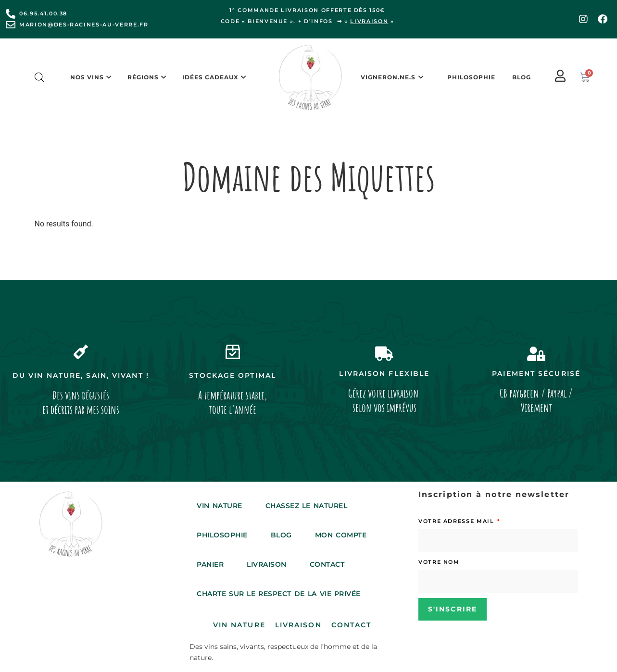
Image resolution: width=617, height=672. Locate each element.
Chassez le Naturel (307, 506)
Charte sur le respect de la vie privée (279, 594)
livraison (369, 21)
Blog (522, 77)
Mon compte (341, 535)
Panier (210, 564)
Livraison (267, 564)
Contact (327, 564)
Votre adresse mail (457, 521)
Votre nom (439, 562)
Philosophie (471, 77)
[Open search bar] (39, 77)
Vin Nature (219, 506)
